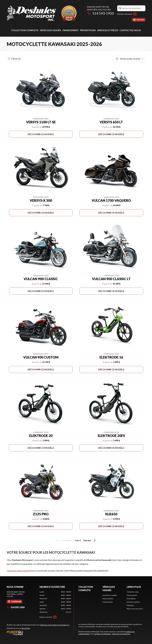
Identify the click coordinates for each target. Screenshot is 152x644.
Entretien (130, 605)
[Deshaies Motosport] (42, 14)
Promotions (88, 30)
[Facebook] (135, 14)
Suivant (90, 540)
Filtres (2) (14, 59)
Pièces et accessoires (135, 609)
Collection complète (25, 30)
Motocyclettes (108, 599)
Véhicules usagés (50, 30)
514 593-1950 (100, 13)
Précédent (64, 540)
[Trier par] (130, 59)
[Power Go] (38, 633)
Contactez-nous (130, 30)
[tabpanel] (55, 602)
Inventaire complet (110, 595)
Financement (71, 30)
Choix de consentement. (121, 634)
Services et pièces (108, 30)
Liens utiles (134, 587)
